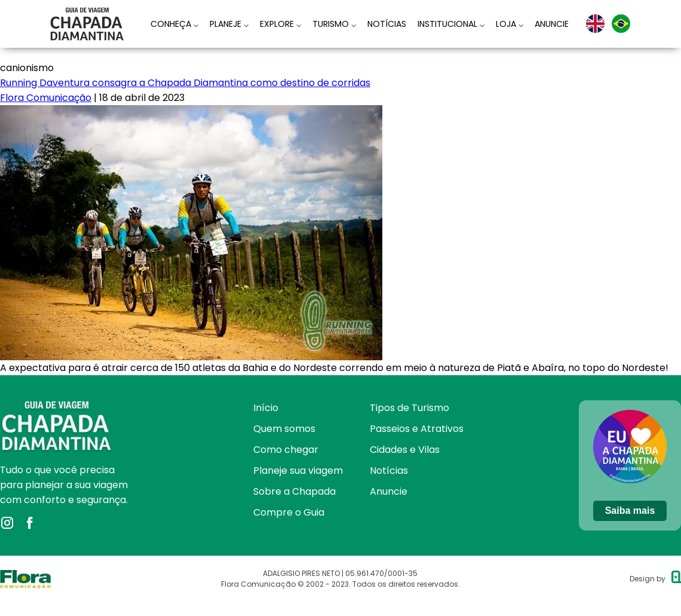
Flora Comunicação (46, 98)
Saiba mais (630, 511)
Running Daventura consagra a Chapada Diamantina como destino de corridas (185, 83)
